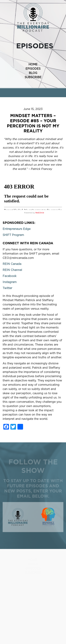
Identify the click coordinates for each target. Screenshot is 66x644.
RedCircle (40, 213)
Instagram (10, 282)
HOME (33, 64)
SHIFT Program (13, 235)
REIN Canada (12, 264)
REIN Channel (12, 270)
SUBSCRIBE (33, 77)
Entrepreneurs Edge (17, 229)
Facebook (10, 276)
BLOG (33, 73)
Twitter (7, 288)
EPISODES (33, 69)
